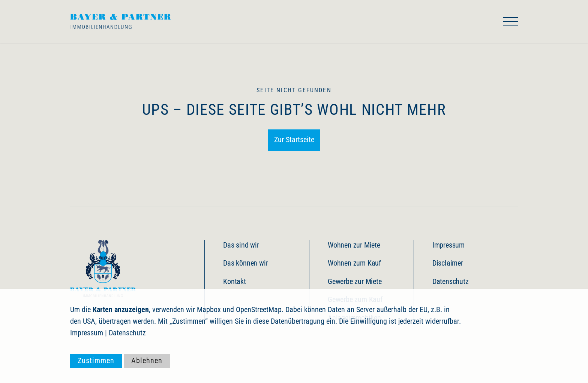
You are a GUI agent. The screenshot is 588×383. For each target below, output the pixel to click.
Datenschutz (451, 282)
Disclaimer (448, 263)
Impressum (448, 245)
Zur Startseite (294, 140)
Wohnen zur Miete (354, 245)
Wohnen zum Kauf (354, 263)
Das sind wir (241, 245)
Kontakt (235, 282)
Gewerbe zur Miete (355, 282)
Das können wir (245, 263)
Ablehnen (147, 361)
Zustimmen (96, 361)
